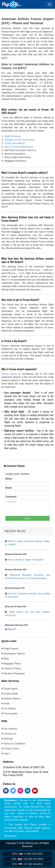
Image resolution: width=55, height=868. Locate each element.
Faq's (7, 754)
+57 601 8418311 (27, 864)
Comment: (11, 497)
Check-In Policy (12, 668)
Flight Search (11, 649)
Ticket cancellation (15, 143)
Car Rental (10, 709)
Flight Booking (12, 136)
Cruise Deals (11, 694)
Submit (28, 518)
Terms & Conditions (15, 744)
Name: (9, 479)
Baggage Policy (12, 664)
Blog (6, 659)
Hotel (7, 704)
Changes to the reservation (19, 140)
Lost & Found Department (19, 147)
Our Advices (10, 729)
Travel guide (10, 713)
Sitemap (8, 739)
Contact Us (10, 734)
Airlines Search (12, 699)
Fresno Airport (9, 374)
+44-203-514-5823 (27, 859)
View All (12, 629)
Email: (9, 488)
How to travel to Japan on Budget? (26, 560)
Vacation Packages (14, 673)
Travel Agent (11, 689)
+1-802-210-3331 (27, 854)
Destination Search (14, 654)
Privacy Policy (12, 749)
